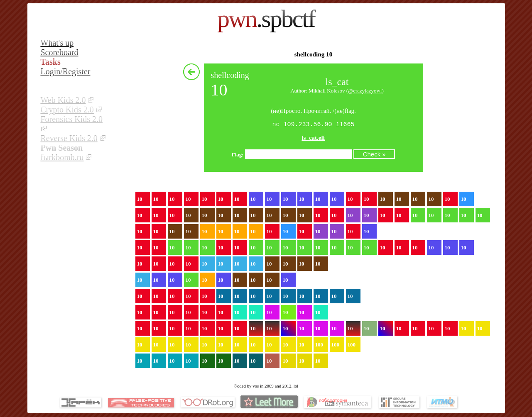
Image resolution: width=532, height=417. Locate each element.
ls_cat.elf (313, 139)
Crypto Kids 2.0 (67, 110)
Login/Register (66, 71)
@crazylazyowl (365, 91)
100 (319, 345)
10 (140, 200)
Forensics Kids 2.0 (72, 119)
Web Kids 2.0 (63, 100)
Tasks (51, 62)
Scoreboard (60, 52)
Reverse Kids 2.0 (69, 138)
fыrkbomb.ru (62, 157)
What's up (57, 43)
